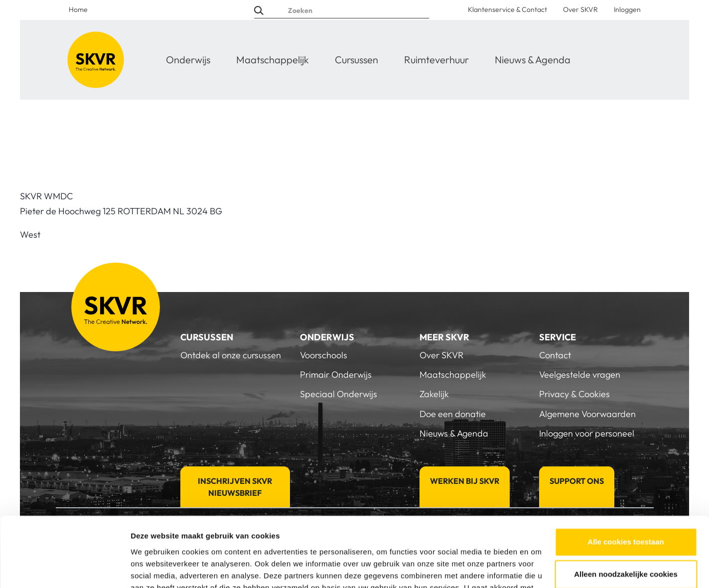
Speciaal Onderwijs (339, 394)
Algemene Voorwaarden (587, 414)
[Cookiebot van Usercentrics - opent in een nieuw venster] (65, 569)
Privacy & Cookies (574, 394)
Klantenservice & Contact (507, 9)
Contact (555, 355)
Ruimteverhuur (436, 60)
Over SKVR (580, 9)
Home (78, 9)
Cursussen (356, 60)
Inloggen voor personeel (587, 433)
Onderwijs (188, 60)
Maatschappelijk (273, 60)
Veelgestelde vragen (580, 374)
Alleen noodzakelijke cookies (626, 515)
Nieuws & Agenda (533, 60)
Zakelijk (434, 394)
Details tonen (154, 568)
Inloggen (627, 9)
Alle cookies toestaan (626, 483)
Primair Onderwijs (336, 374)
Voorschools (324, 355)
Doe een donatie (453, 414)
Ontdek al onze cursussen (231, 355)
